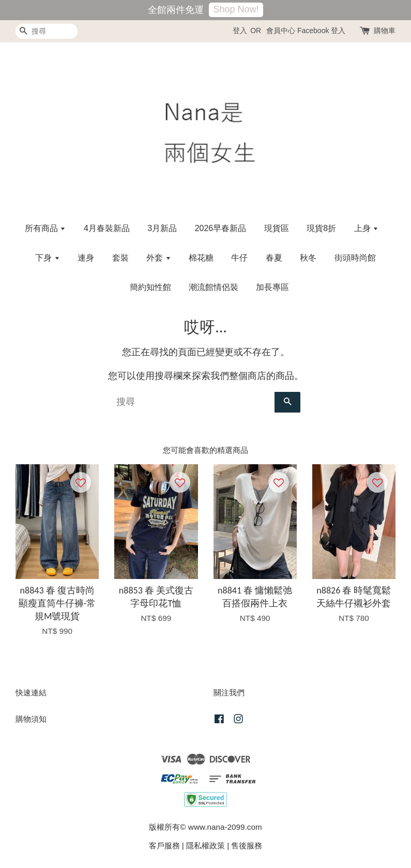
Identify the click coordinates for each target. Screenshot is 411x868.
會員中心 (281, 31)
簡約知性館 (150, 287)
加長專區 (272, 287)
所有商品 (45, 228)
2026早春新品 (221, 228)
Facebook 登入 (321, 31)
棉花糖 (201, 258)
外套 (158, 258)
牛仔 (239, 258)
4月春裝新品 (107, 228)
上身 (366, 228)
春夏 (274, 258)
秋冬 (308, 258)
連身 (86, 258)
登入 (240, 31)
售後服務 (247, 846)
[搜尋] (47, 31)
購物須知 (31, 719)
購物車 (385, 31)
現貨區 (277, 228)
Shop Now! (236, 9)
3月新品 (162, 228)
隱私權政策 (205, 846)
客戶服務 (164, 846)
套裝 (120, 258)
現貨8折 (321, 228)
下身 (47, 258)
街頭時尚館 (355, 258)
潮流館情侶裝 (214, 287)
